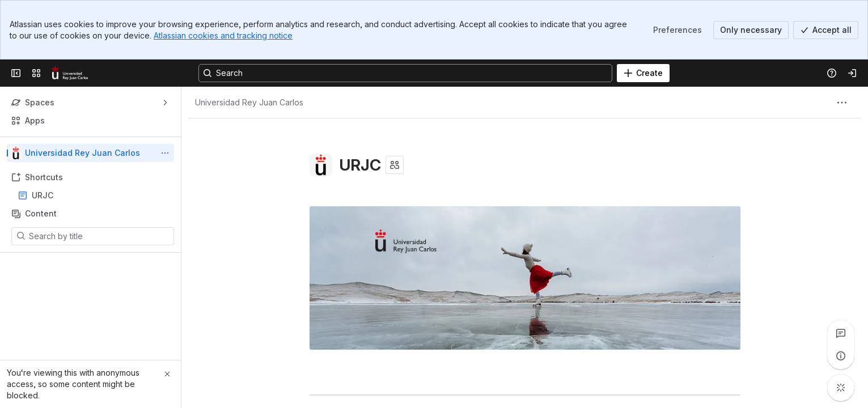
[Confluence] (70, 73)
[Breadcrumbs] (249, 103)
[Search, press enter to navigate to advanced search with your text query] (405, 73)
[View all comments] (841, 333)
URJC (94, 195)
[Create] (643, 73)
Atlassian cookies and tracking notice (223, 35)
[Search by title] (99, 236)
